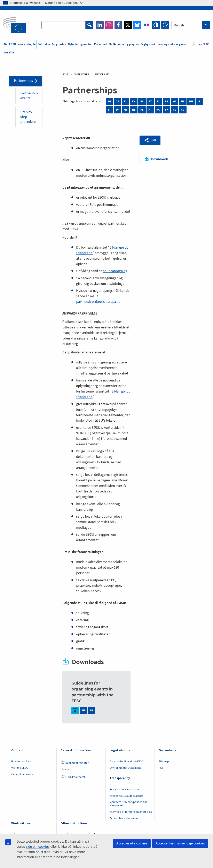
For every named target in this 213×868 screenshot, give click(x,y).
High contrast (156, 25)
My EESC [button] (204, 44)
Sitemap (164, 762)
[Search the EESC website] (64, 25)
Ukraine (9, 53)
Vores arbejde (27, 44)
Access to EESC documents (126, 796)
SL (175, 110)
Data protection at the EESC (127, 762)
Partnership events (29, 96)
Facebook (118, 25)
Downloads (160, 159)
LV (117, 110)
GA (175, 102)
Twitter (128, 25)
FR (167, 102)
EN (134, 102)
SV (183, 110)
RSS (161, 768)
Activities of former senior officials (131, 812)
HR (183, 102)
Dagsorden (59, 44)
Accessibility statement (124, 818)
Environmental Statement (125, 768)
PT (150, 110)
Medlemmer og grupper (124, 44)
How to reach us (21, 762)
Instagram (109, 25)
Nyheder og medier (80, 44)
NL (134, 110)
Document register (75, 763)
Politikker (44, 44)
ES (142, 102)
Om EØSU (10, 44)
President (101, 44)
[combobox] (191, 25)
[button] (150, 140)
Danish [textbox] (179, 25)
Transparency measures (125, 790)
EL (126, 102)
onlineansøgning (115, 271)
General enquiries (22, 774)
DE (117, 102)
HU (191, 102)
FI (158, 102)
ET (150, 102)
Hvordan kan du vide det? (63, 3)
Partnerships (23, 81)
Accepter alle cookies (132, 843)
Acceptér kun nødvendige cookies (180, 843)
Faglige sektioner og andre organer (164, 44)
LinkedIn (100, 25)
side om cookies (38, 847)
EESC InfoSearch (73, 777)
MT (126, 110)
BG (109, 102)
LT (109, 110)
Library (65, 769)
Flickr (147, 25)
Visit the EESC (20, 768)
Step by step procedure (28, 117)
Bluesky (137, 25)
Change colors (165, 25)
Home (65, 74)
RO (158, 110)
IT (199, 102)
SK (167, 110)
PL (142, 110)
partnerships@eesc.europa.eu (98, 302)
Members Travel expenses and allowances (129, 804)
